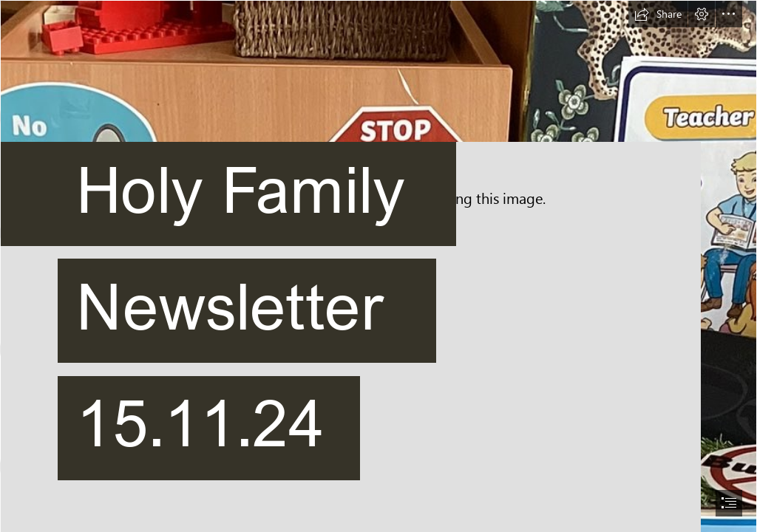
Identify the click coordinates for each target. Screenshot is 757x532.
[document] (378, 266)
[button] (658, 14)
